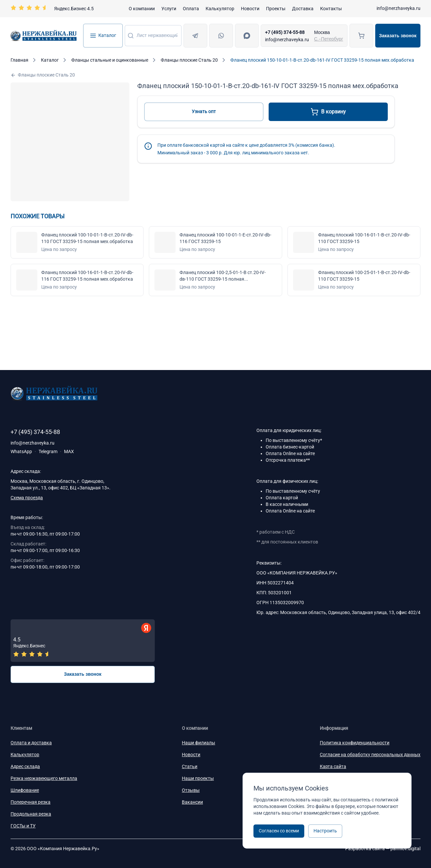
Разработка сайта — (383, 849)
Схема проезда (27, 498)
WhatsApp (21, 451)
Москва (322, 32)
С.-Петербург (329, 39)
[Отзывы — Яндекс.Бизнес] (83, 641)
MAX (69, 451)
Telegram (48, 451)
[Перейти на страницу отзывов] (52, 9)
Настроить (325, 831)
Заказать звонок (398, 36)
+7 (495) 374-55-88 (285, 32)
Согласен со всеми (279, 831)
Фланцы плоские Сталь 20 (43, 75)
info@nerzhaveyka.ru (398, 8)
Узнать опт (204, 111)
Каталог (103, 36)
